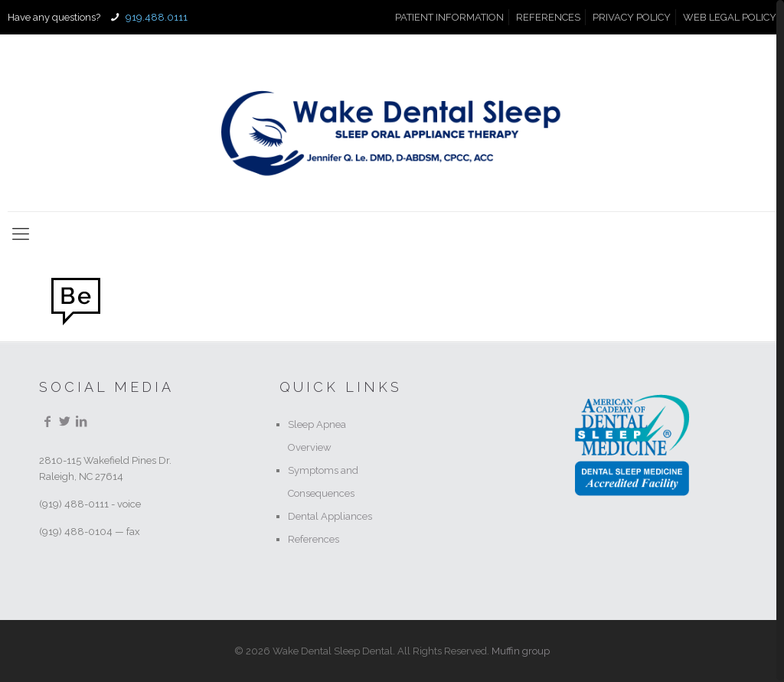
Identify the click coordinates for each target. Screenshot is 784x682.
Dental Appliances (330, 516)
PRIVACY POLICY (632, 17)
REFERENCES (548, 17)
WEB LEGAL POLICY (730, 17)
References (314, 539)
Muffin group (521, 651)
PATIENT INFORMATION (449, 17)
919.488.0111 (155, 17)
